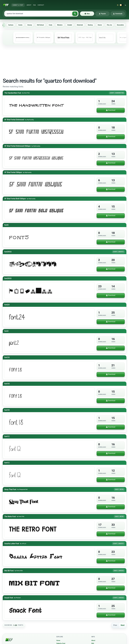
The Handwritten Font (13, 93)
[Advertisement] (64, 61)
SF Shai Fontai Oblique (13, 172)
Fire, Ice (111, 25)
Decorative (122, 25)
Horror (102, 25)
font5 (6, 225)
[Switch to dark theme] (122, 5)
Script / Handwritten (117, 93)
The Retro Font (10, 516)
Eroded (71, 25)
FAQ (34, 5)
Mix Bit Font (9, 571)
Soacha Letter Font (12, 544)
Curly (52, 25)
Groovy (31, 25)
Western (61, 25)
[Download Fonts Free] (6, 5)
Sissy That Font (10, 489)
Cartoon (12, 25)
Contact (41, 5)
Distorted (82, 25)
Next (123, 625)
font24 (7, 305)
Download (111, 110)
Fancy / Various (119, 571)
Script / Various (118, 598)
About (29, 5)
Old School (42, 25)
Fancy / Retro (119, 489)
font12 (7, 436)
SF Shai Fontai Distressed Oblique (17, 146)
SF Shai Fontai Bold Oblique (15, 199)
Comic (22, 25)
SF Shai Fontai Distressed (14, 120)
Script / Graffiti (118, 252)
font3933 (8, 252)
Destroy (92, 25)
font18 (7, 357)
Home (58, 640)
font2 (6, 331)
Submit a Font (18, 5)
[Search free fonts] (38, 14)
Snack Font (9, 598)
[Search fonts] (75, 14)
